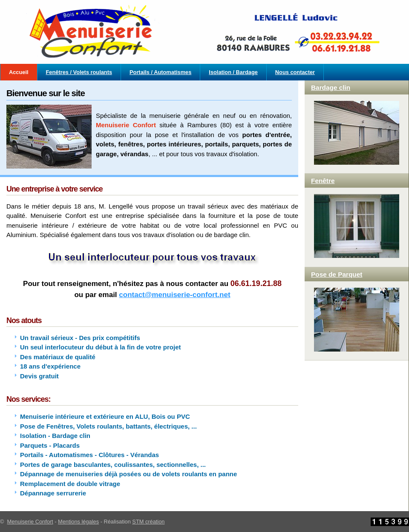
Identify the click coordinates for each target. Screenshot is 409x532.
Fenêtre (323, 181)
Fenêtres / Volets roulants (79, 72)
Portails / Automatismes (160, 72)
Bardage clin (331, 87)
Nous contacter (295, 72)
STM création (148, 522)
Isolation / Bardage (233, 72)
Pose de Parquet (337, 274)
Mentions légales (78, 522)
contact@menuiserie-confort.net (174, 295)
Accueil (19, 72)
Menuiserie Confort (30, 522)
